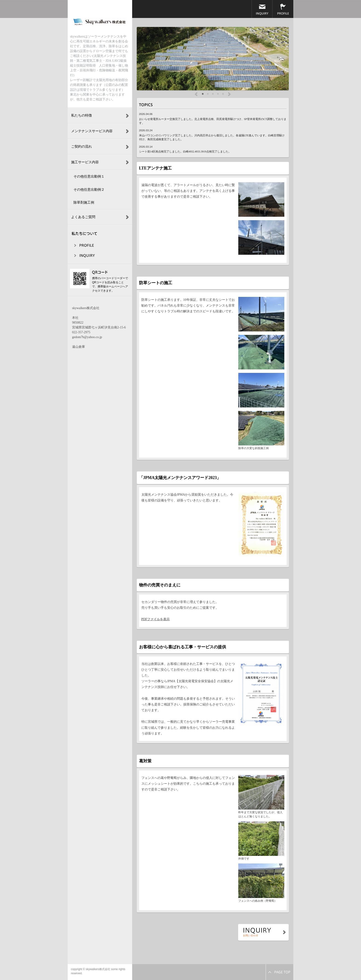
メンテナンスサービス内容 (92, 131)
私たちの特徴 (82, 115)
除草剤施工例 (84, 202)
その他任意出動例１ (89, 176)
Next (229, 94)
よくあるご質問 (83, 217)
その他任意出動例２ (89, 190)
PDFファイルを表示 (156, 619)
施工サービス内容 (85, 162)
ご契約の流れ (82, 146)
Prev (196, 94)
